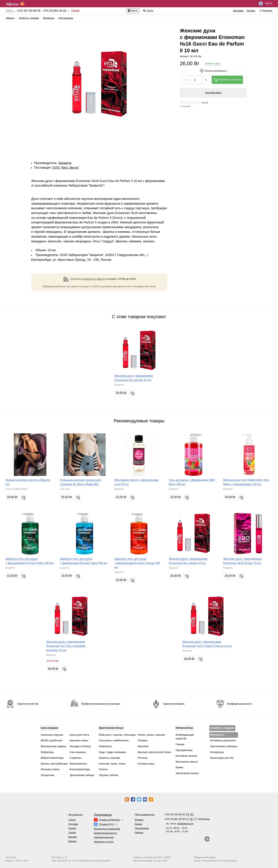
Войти (265, 4)
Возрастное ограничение (107, 829)
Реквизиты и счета (104, 842)
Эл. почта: (180, 824)
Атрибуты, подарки (29, 18)
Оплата (251, 11)
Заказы (139, 824)
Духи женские (66, 18)
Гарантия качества (104, 837)
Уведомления (142, 828)
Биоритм (65, 163)
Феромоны (49, 18)
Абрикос (10, 18)
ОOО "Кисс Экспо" (66, 168)
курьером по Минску (94, 279)
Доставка (238, 11)
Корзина (139, 820)
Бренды (72, 841)
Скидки (75, 10)
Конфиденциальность (105, 833)
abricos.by (11, 857)
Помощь (139, 832)
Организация (103, 815)
